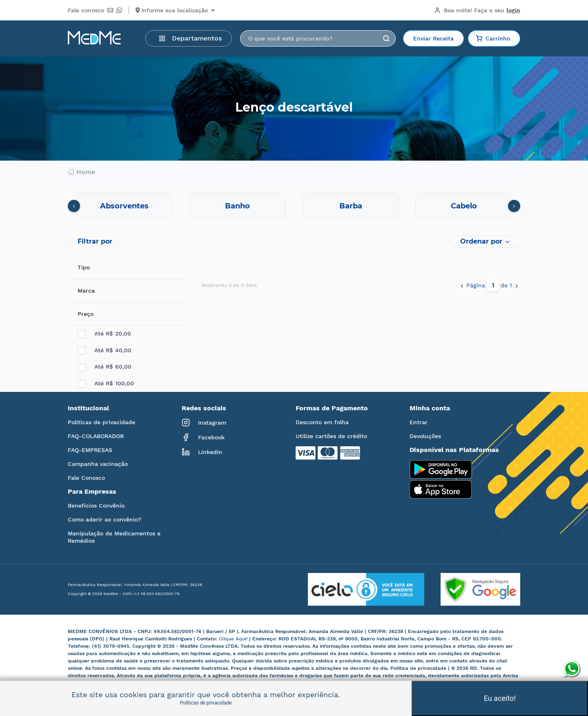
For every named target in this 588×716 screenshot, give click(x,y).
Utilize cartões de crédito (331, 436)
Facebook (203, 437)
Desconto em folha (322, 422)
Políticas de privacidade (101, 422)
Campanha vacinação (98, 464)
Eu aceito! (500, 698)
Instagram (204, 423)
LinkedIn (202, 452)
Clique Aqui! (234, 639)
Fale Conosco (86, 478)
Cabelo (464, 206)
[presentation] (74, 206)
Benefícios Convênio (96, 506)
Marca (86, 291)
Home (81, 172)
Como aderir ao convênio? (105, 519)
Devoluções (425, 436)
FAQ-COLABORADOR (96, 436)
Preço (86, 314)
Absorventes (124, 206)
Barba (351, 206)
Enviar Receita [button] (433, 38)
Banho (237, 206)
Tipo (84, 267)
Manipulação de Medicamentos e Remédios (114, 537)
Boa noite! (477, 10)
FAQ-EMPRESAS (90, 450)
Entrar (419, 422)
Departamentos (190, 38)
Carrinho (493, 38)
